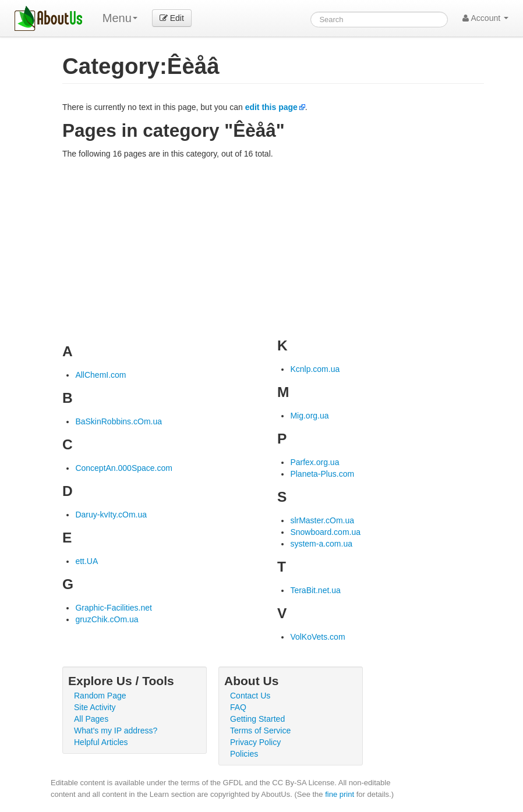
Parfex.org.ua (314, 462)
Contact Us (250, 696)
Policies (244, 754)
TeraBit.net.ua (315, 590)
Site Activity (95, 707)
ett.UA (86, 561)
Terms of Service (260, 731)
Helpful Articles (101, 742)
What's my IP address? (116, 731)
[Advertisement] (273, 247)
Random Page (100, 696)
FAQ (238, 707)
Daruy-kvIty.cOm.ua (111, 515)
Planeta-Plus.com (322, 474)
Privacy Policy (255, 742)
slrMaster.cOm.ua (322, 520)
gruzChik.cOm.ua (107, 619)
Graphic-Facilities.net (114, 608)
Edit (172, 18)
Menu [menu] (120, 18)
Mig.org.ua (309, 416)
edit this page (271, 107)
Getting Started (257, 719)
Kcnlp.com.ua (315, 369)
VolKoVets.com (317, 637)
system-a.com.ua (321, 544)
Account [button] (485, 18)
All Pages (91, 719)
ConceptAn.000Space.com (124, 468)
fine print (340, 794)
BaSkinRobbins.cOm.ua (119, 421)
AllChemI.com (100, 375)
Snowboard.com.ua (325, 532)
